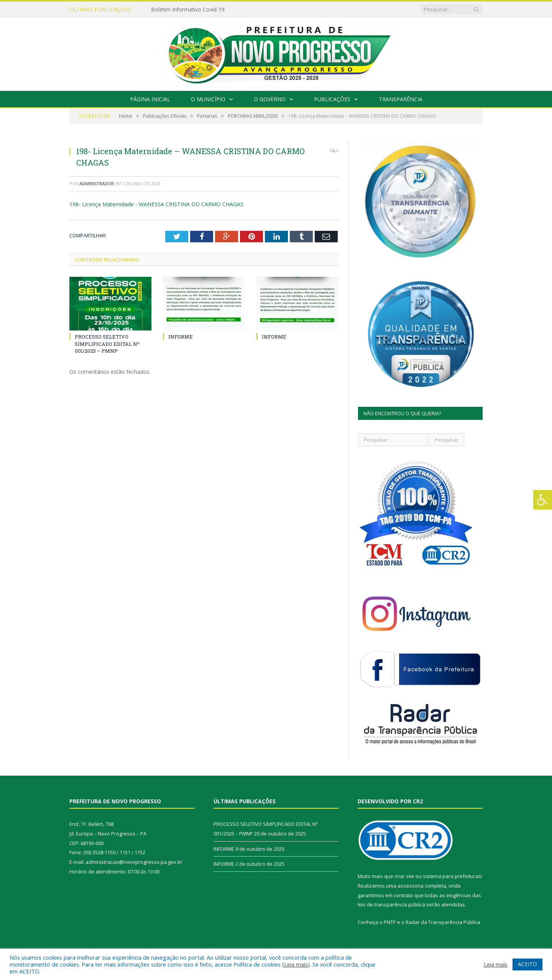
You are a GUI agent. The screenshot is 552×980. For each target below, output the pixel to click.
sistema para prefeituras (452, 876)
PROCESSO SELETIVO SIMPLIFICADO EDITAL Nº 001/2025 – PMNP (107, 344)
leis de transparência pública (391, 904)
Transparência (401, 99)
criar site (404, 876)
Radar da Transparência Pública (443, 922)
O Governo (270, 99)
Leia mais (296, 964)
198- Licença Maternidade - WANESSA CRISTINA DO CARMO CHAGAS (156, 204)
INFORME (181, 337)
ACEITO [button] (527, 964)
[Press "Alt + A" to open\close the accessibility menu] (543, 500)
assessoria (411, 886)
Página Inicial (150, 99)
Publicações (332, 99)
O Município (208, 99)
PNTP (390, 922)
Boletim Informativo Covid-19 (188, 10)
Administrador (97, 183)
